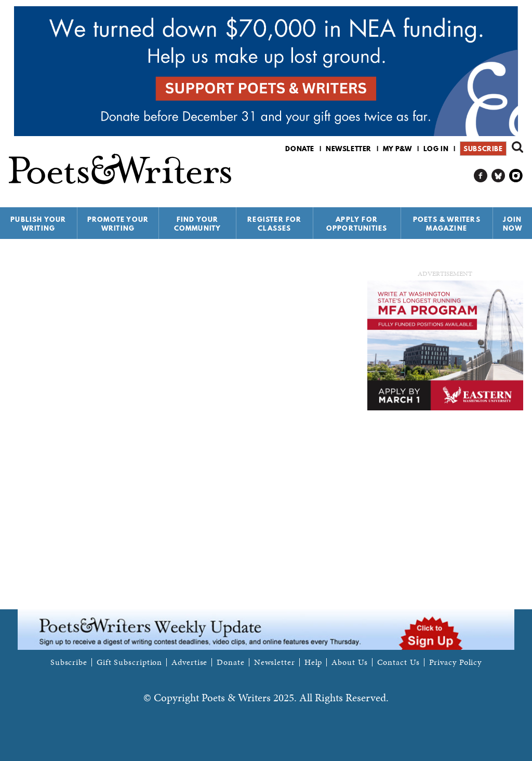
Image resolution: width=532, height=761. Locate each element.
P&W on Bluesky (498, 176)
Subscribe (483, 149)
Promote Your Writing (118, 224)
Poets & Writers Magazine (447, 224)
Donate (300, 149)
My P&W (397, 149)
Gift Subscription (129, 662)
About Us (349, 662)
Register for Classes (274, 224)
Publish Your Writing (38, 224)
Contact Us (398, 662)
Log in (436, 149)
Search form (517, 147)
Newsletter (349, 149)
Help (314, 662)
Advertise (189, 662)
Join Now (513, 224)
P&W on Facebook (481, 176)
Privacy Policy (456, 662)
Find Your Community (198, 224)
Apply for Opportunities (357, 224)
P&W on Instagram (516, 176)
